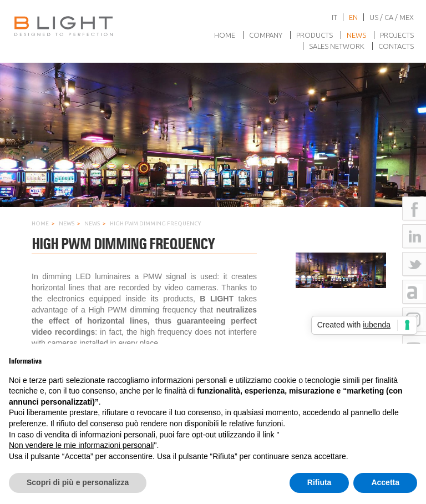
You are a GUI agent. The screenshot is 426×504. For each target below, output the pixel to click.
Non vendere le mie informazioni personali (81, 445)
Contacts (396, 46)
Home (225, 35)
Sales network (337, 46)
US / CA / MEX (392, 17)
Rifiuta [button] (319, 482)
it (334, 17)
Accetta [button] (385, 482)
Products (315, 35)
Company (266, 35)
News (356, 35)
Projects (397, 35)
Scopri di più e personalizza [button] (78, 482)
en (353, 17)
